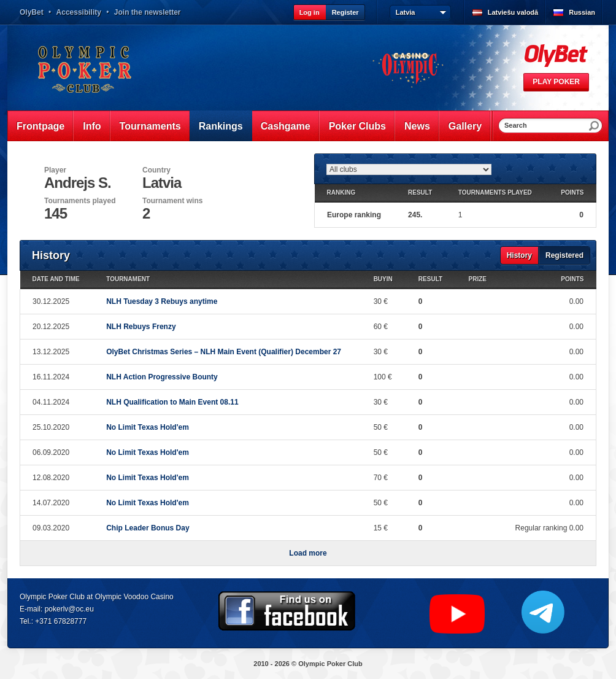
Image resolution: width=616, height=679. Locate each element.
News (417, 126)
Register (345, 12)
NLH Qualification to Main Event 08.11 (172, 402)
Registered (564, 255)
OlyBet (32, 12)
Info (92, 126)
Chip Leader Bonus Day (148, 528)
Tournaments (150, 126)
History (519, 255)
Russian (582, 12)
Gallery (465, 126)
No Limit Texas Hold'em (148, 427)
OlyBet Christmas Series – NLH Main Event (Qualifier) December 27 (224, 352)
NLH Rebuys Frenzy (141, 327)
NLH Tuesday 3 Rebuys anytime (162, 301)
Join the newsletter (148, 12)
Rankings (221, 126)
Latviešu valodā (513, 12)
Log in (310, 12)
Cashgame (286, 126)
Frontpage (40, 126)
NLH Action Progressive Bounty (162, 377)
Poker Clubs (357, 126)
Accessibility (79, 12)
